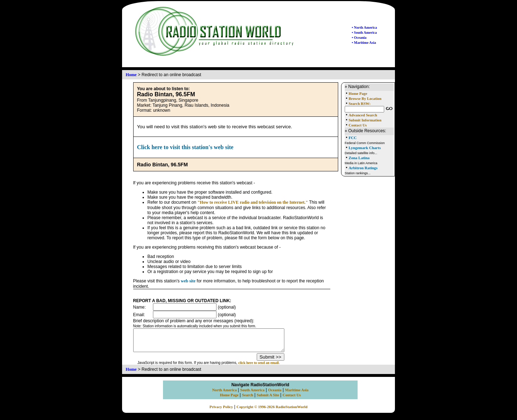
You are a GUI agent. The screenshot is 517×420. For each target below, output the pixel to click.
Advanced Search (363, 115)
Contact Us (358, 125)
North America (224, 394)
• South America (364, 33)
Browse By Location (365, 99)
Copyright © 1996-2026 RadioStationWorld (272, 411)
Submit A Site (268, 399)
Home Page (358, 94)
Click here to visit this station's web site (185, 147)
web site (188, 281)
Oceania (275, 394)
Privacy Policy (221, 411)
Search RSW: (360, 104)
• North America (364, 27)
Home (131, 75)
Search (248, 399)
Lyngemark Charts (365, 148)
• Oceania (359, 38)
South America (252, 394)
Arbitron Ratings (363, 168)
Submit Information (365, 120)
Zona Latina (359, 158)
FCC (353, 138)
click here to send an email (268, 367)
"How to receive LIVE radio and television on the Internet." (253, 202)
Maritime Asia (297, 394)
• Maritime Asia (364, 43)
